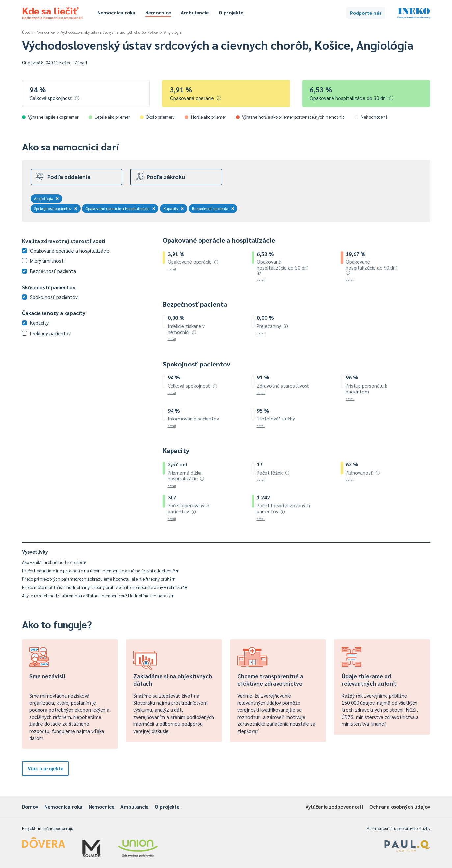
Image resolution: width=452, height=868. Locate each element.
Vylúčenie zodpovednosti (334, 807)
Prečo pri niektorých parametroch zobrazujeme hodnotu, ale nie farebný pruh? (98, 579)
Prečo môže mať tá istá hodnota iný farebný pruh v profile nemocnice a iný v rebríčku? (105, 587)
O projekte (231, 12)
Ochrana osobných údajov (400, 807)
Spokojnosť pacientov (56, 208)
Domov (30, 807)
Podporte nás (366, 13)
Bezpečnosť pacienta (213, 208)
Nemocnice (158, 12)
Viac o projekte (45, 768)
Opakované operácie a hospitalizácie (120, 208)
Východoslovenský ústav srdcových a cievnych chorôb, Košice (109, 32)
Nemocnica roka (116, 12)
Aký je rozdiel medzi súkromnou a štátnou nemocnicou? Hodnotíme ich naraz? (98, 596)
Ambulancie (195, 12)
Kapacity (174, 208)
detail (172, 269)
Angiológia (173, 32)
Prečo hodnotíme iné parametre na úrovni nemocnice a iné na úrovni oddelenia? (100, 570)
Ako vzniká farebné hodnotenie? (54, 562)
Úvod (26, 32)
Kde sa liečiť (52, 12)
